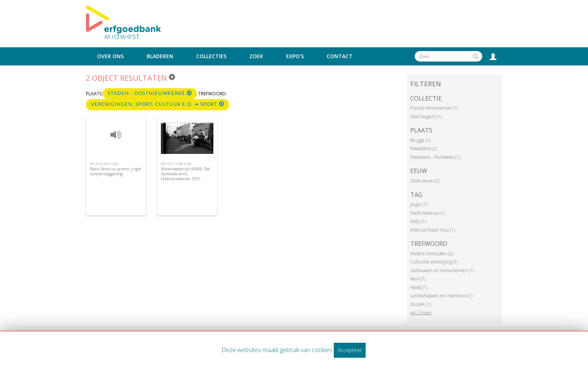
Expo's (295, 56)
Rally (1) (418, 221)
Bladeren (160, 56)
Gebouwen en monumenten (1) (442, 270)
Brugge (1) (420, 140)
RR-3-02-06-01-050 (104, 164)
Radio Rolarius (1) (427, 213)
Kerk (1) (418, 279)
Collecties (211, 56)
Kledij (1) (419, 287)
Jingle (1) (419, 204)
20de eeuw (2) (425, 181)
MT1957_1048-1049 (176, 164)
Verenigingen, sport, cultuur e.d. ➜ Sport (157, 104)
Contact (340, 56)
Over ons (110, 56)
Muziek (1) (421, 304)
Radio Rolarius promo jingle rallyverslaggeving (115, 171)
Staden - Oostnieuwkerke (150, 93)
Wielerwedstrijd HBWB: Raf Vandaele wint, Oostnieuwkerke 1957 (185, 174)
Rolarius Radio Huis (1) (433, 230)
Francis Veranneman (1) (434, 108)
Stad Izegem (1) (426, 117)
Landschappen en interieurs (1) (441, 296)
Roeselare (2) (423, 148)
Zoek (256, 56)
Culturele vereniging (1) (434, 262)
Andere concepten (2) (432, 254)
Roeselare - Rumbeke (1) (435, 157)
